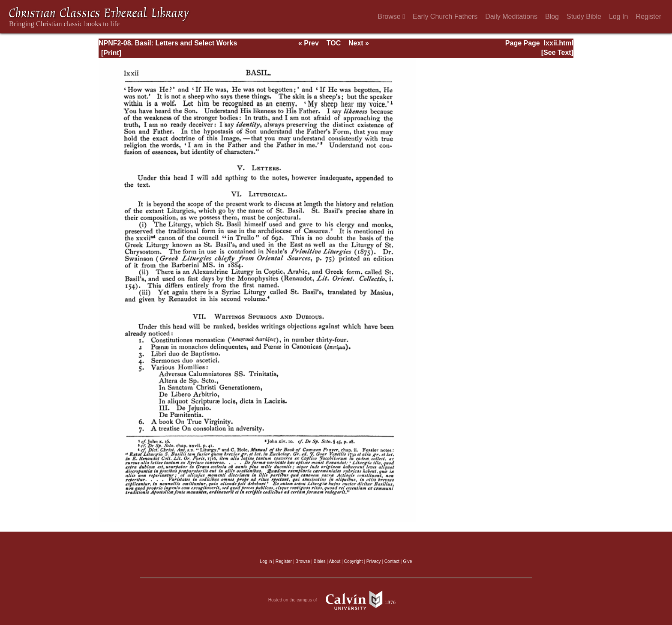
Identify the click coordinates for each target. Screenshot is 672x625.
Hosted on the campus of (336, 600)
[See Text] (557, 52)
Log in (266, 561)
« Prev (309, 43)
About (334, 561)
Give (407, 561)
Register (648, 16)
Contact (392, 561)
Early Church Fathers (445, 16)
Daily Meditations (511, 16)
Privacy (374, 561)
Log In (618, 16)
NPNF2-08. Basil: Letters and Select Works (168, 43)
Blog (552, 16)
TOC (334, 43)
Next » (359, 43)
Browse (391, 16)
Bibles (320, 561)
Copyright (354, 561)
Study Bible (584, 16)
